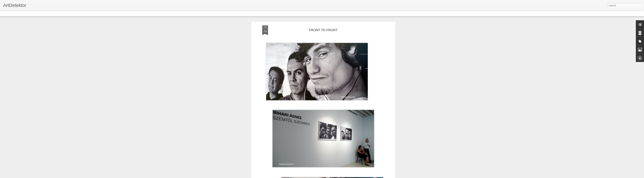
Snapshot (58, 13)
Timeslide (70, 13)
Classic (5, 13)
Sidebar (47, 13)
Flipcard (15, 13)
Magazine (27, 13)
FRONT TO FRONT (323, 30)
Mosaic (37, 13)
